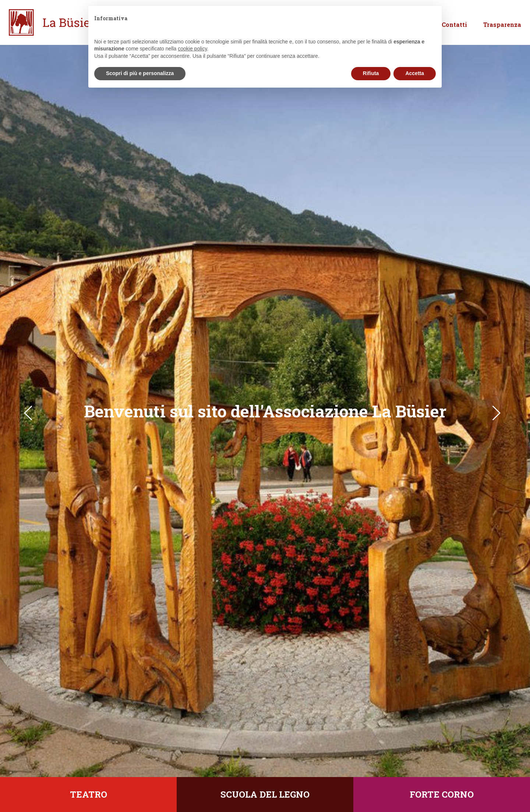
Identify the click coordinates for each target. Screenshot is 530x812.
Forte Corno (442, 794)
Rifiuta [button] (371, 73)
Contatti (454, 33)
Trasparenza (502, 33)
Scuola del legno (265, 794)
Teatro (89, 794)
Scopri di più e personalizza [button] (140, 73)
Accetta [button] (415, 73)
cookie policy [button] (192, 49)
